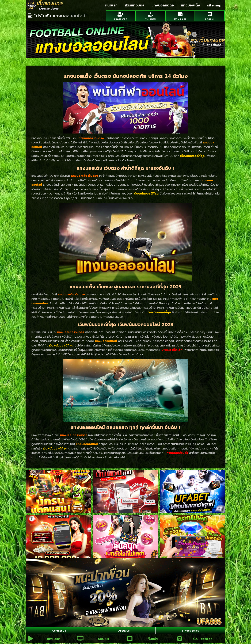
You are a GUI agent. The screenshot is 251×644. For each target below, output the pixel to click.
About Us (124, 631)
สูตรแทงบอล (134, 5)
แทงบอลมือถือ (163, 5)
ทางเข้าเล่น (150, 18)
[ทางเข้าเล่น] (150, 14)
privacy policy (190, 631)
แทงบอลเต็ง (191, 5)
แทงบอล (54, 639)
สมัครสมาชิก (121, 18)
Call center (203, 639)
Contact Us (59, 631)
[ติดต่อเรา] (210, 14)
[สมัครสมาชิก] (121, 14)
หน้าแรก (111, 5)
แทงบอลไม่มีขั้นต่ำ (176, 453)
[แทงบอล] (31, 639)
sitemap (214, 5)
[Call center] (180, 639)
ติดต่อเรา (210, 18)
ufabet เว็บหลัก (172, 350)
